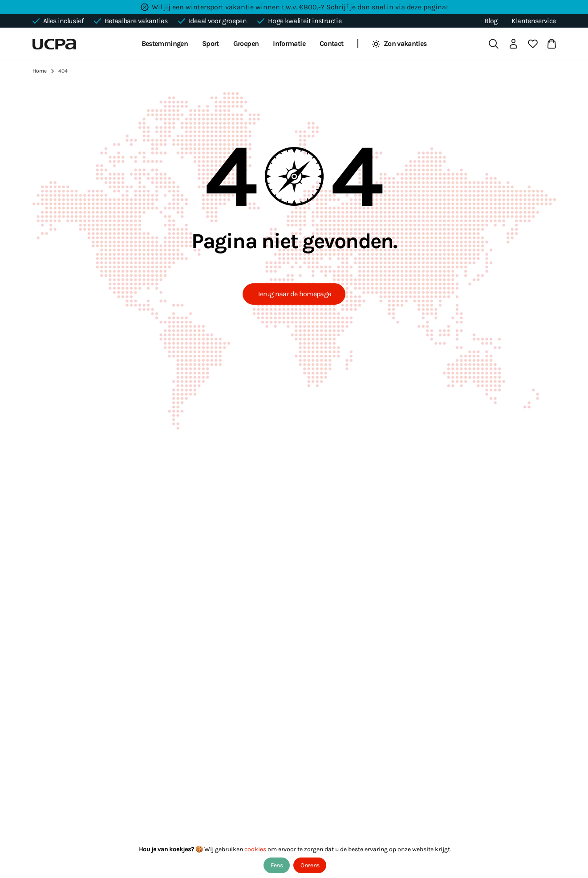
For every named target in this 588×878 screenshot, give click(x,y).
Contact (332, 43)
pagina (435, 7)
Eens (277, 865)
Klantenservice (533, 21)
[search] (494, 44)
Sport (211, 43)
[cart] (550, 44)
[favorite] (533, 44)
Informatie (289, 43)
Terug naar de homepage (294, 294)
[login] (513, 44)
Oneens (310, 865)
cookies (256, 849)
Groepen (246, 43)
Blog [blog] (491, 21)
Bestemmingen (165, 43)
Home (40, 71)
